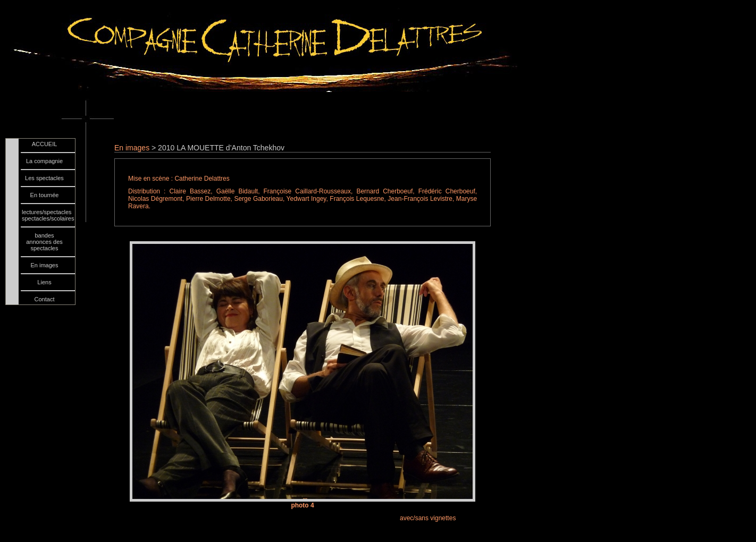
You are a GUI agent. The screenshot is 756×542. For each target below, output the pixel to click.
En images (132, 148)
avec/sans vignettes (428, 518)
